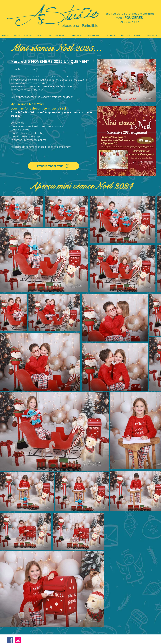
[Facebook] (10, 640)
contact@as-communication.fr (137, 639)
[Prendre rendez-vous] (53, 166)
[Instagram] (18, 640)
